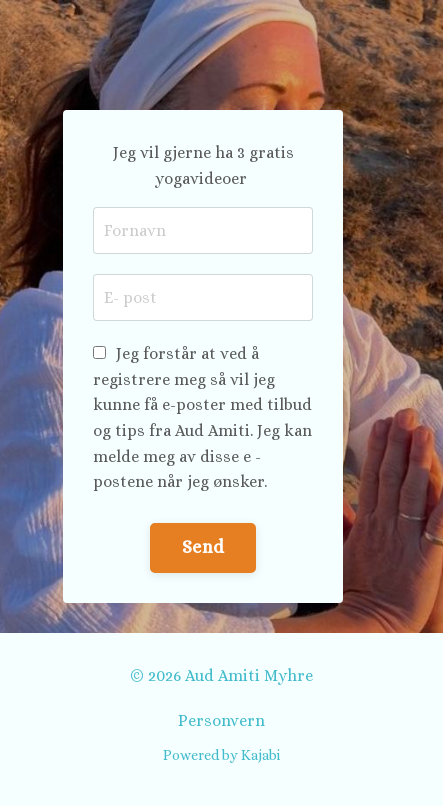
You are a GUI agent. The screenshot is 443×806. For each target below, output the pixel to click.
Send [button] (203, 547)
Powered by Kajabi (221, 755)
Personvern (221, 720)
